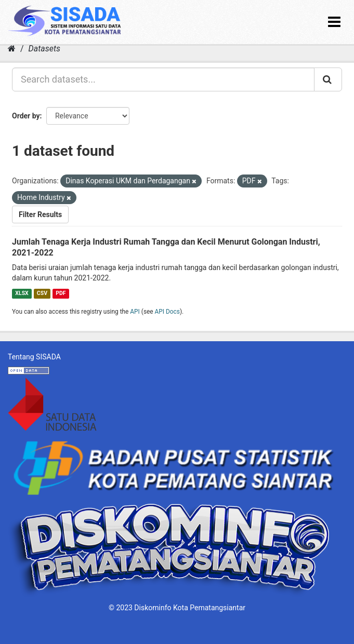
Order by (26, 116)
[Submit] (328, 79)
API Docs (167, 312)
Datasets (44, 49)
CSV (42, 293)
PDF (61, 293)
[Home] (12, 49)
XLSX (22, 293)
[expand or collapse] (334, 22)
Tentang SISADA (34, 357)
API (135, 312)
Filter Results (40, 214)
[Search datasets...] (163, 79)
